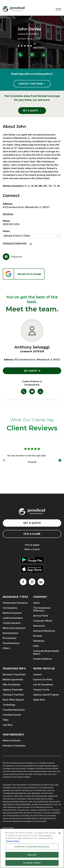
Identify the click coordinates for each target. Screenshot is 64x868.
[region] (32, 848)
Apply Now (39, 700)
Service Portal (41, 616)
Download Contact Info (15, 243)
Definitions (39, 641)
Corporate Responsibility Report (46, 652)
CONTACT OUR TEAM (32, 84)
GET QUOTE (32, 371)
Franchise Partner (12, 715)
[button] (58, 9)
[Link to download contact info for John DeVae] (44, 55)
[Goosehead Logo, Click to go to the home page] (14, 9)
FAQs (36, 646)
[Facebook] (12, 257)
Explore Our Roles (43, 679)
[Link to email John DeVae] (32, 55)
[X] (32, 582)
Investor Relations (42, 659)
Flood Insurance (11, 643)
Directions (8, 214)
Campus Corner (41, 690)
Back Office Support (13, 700)
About (36, 603)
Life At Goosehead (43, 685)
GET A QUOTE (32, 111)
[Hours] (32, 236)
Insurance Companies (14, 746)
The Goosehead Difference (42, 609)
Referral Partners (12, 741)
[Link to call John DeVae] (20, 55)
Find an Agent (32, 545)
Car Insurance (10, 608)
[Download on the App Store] (32, 569)
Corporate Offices (43, 621)
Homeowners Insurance (15, 603)
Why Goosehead (12, 685)
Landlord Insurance (13, 618)
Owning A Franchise (13, 695)
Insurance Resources (44, 631)
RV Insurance (10, 638)
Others (6, 648)
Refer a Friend (32, 549)
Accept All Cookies (32, 863)
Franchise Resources (14, 710)
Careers (37, 674)
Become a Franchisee (14, 674)
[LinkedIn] (41, 582)
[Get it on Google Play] (32, 560)
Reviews (38, 636)
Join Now (8, 725)
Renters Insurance (12, 613)
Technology (9, 705)
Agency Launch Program (46, 695)
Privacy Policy (8, 828)
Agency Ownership (13, 690)
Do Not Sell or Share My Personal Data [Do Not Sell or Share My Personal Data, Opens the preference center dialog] (32, 847)
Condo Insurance (12, 623)
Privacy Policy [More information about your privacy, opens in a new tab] (13, 841)
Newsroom (39, 626)
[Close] (60, 833)
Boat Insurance (11, 633)
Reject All (32, 855)
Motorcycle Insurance (14, 628)
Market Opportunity (13, 679)
